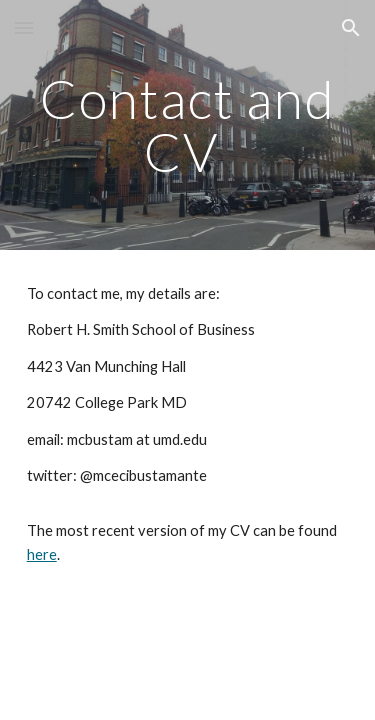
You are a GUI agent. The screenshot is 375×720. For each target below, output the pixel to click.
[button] (24, 27)
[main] (188, 125)
